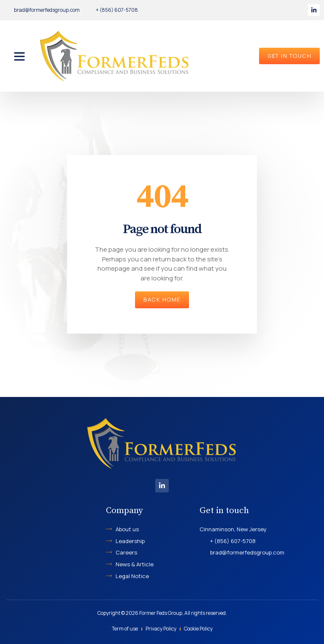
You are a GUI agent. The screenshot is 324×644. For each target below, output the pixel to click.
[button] (19, 56)
